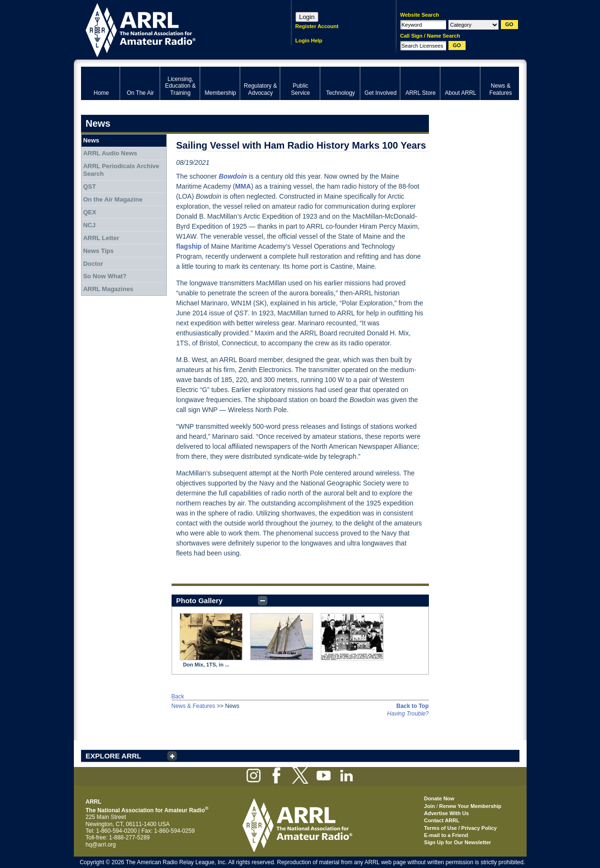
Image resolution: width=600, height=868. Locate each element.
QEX (89, 212)
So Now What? (105, 276)
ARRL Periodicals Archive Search (121, 170)
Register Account (317, 26)
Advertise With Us (447, 813)
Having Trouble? (408, 714)
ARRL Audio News (110, 153)
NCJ (89, 225)
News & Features (193, 706)
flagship (189, 246)
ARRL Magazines (108, 289)
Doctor (93, 264)
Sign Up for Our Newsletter (458, 842)
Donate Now (439, 798)
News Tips (98, 251)
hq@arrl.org (101, 845)
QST (89, 187)
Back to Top (413, 706)
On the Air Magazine (112, 199)
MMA (243, 186)
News (91, 140)
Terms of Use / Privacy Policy (461, 828)
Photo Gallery (200, 601)
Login (307, 17)
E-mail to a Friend (446, 835)
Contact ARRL (442, 820)
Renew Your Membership (470, 806)
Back (178, 696)
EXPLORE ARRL (114, 756)
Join (430, 806)
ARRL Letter (101, 238)
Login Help (309, 40)
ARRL (174, 29)
